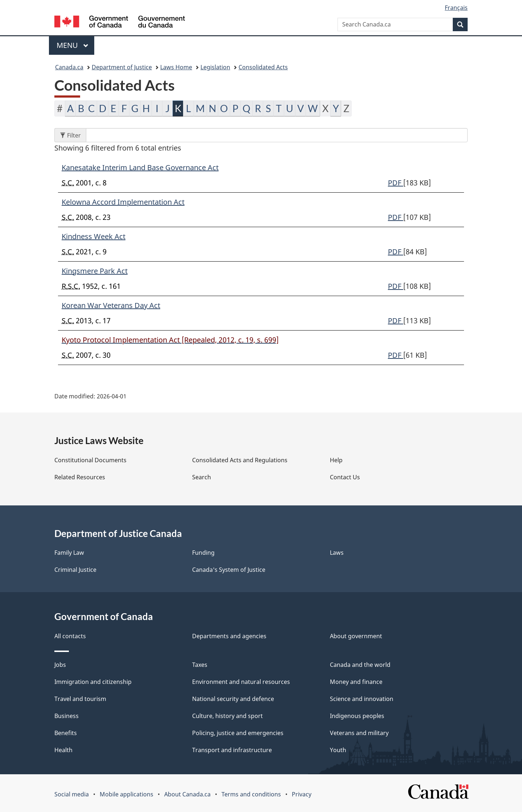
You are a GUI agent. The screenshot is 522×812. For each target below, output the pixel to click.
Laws (337, 553)
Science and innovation (362, 699)
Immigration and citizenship (93, 682)
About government (356, 636)
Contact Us (345, 477)
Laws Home (176, 67)
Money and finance (356, 682)
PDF (395, 183)
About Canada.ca (187, 794)
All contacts (70, 636)
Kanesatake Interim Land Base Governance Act (140, 167)
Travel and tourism (80, 699)
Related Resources (80, 477)
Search (202, 477)
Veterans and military (359, 733)
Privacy (302, 794)
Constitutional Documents (90, 460)
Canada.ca (69, 67)
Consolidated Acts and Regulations (240, 460)
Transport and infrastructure (232, 750)
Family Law (69, 553)
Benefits (66, 733)
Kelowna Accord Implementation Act (123, 202)
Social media (72, 794)
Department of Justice (122, 67)
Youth (338, 750)
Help (336, 460)
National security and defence (233, 699)
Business (67, 716)
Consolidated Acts (263, 67)
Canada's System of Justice (229, 570)
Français (456, 8)
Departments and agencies (229, 636)
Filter (73, 135)
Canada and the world (360, 665)
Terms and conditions (251, 794)
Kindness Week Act (94, 236)
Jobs (60, 665)
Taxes (200, 665)
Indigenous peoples (357, 716)
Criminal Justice (75, 570)
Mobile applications (127, 794)
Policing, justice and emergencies (238, 733)
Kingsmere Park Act (95, 271)
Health (63, 750)
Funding (203, 553)
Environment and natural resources (241, 682)
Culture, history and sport (227, 716)
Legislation (215, 67)
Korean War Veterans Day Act (111, 305)
